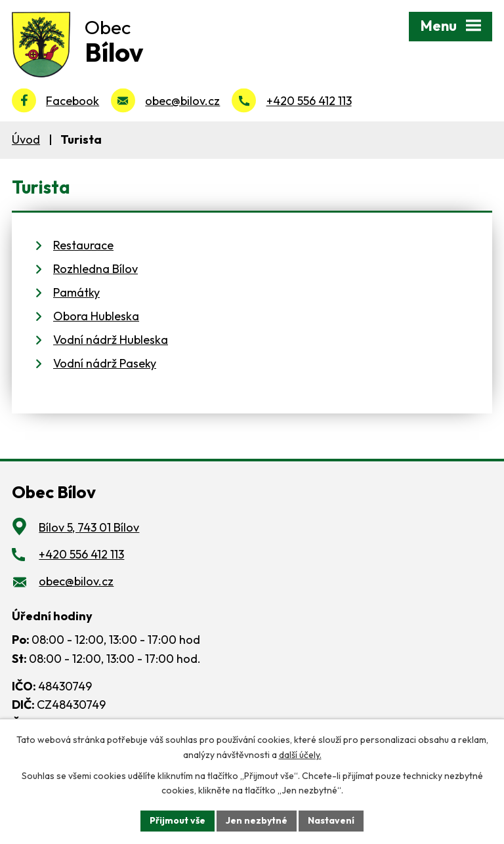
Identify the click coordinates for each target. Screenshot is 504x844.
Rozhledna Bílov (95, 269)
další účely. (300, 755)
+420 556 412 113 (309, 101)
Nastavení (331, 820)
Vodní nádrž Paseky (105, 363)
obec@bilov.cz (182, 101)
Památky (76, 292)
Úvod (26, 139)
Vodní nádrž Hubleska (111, 340)
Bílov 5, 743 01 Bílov (89, 527)
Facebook (73, 101)
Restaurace (83, 245)
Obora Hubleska (96, 316)
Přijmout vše (178, 820)
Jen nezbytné (257, 820)
